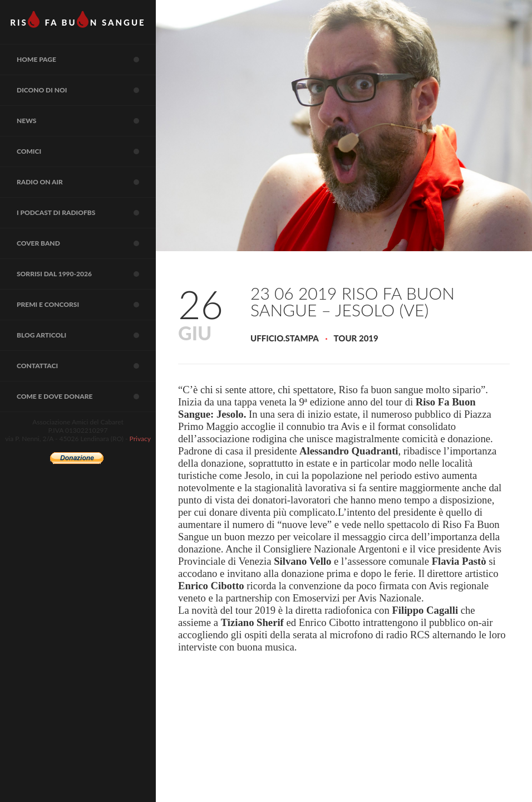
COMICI (86, 151)
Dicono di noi (86, 90)
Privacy (140, 439)
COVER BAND (86, 243)
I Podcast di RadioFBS (86, 213)
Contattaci (86, 366)
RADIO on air (86, 182)
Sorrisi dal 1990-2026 (86, 274)
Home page (86, 60)
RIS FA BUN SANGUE (78, 19)
